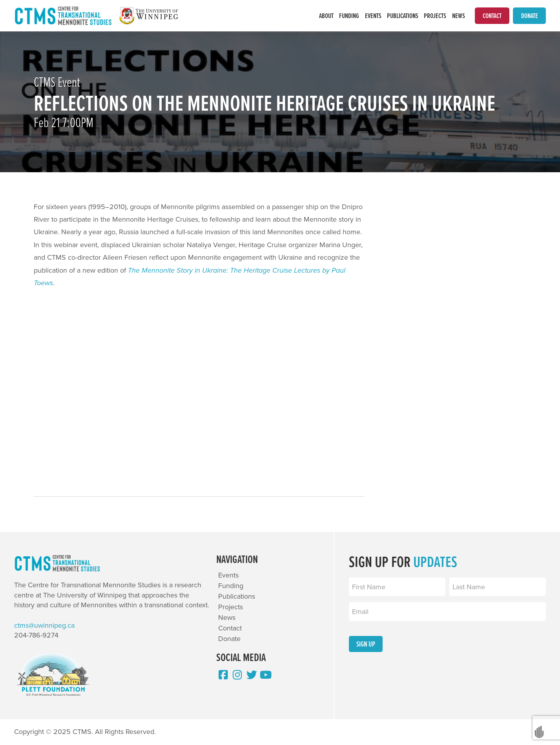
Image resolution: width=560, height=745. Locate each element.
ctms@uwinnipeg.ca (44, 626)
